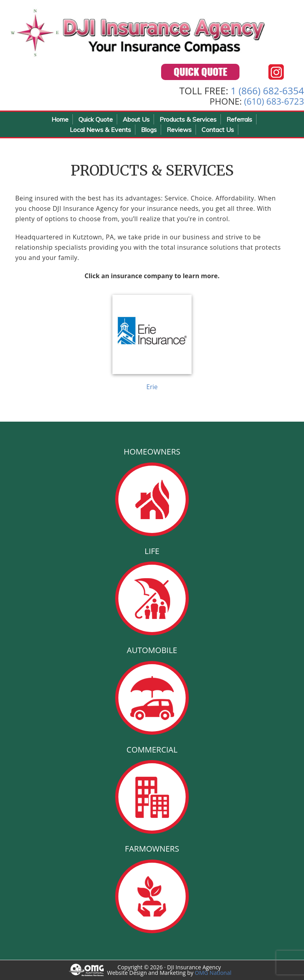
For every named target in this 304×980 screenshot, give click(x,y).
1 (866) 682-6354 (267, 91)
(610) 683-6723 (274, 101)
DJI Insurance (139, 32)
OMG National (213, 973)
